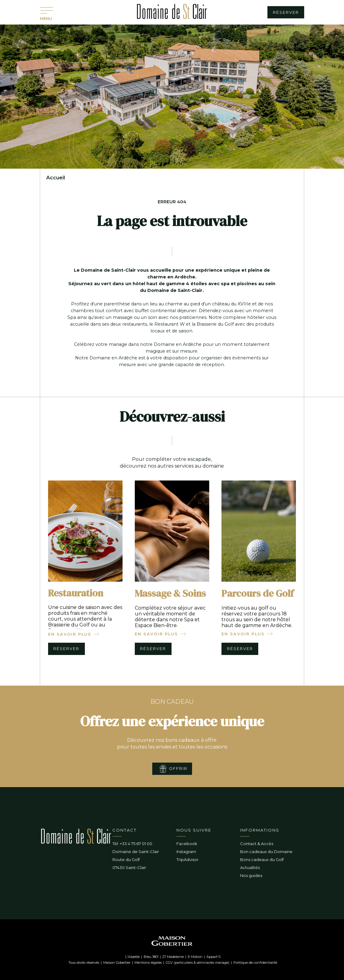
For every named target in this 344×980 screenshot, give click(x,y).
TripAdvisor (187, 859)
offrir (178, 769)
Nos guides (251, 875)
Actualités (250, 867)
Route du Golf (126, 859)
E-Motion (195, 957)
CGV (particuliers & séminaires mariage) (198, 963)
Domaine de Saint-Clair (136, 852)
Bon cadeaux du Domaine (266, 852)
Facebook (187, 844)
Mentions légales (148, 963)
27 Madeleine (173, 957)
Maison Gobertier (117, 963)
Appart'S (214, 957)
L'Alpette (132, 957)
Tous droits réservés (84, 963)
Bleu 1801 (151, 957)
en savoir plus (70, 634)
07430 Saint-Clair (129, 867)
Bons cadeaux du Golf (262, 859)
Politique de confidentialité (255, 963)
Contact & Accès (257, 844)
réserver (286, 12)
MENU (46, 18)
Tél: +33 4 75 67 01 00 (132, 844)
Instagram (186, 852)
